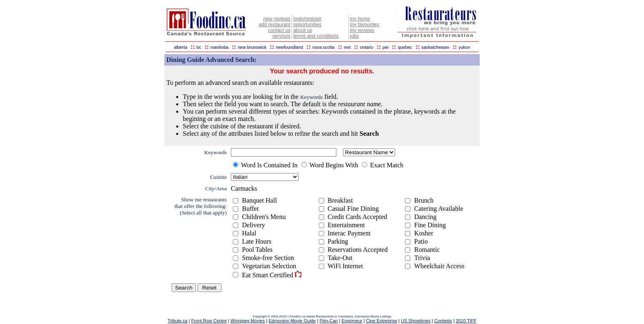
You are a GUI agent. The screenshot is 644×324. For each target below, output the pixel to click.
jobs (354, 36)
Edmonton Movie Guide (292, 321)
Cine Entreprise (382, 321)
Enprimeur (352, 321)
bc (199, 47)
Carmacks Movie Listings (373, 316)
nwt (347, 47)
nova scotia (324, 47)
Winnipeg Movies (248, 321)
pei (386, 47)
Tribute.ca (178, 321)
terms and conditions (316, 36)
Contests (443, 321)
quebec (405, 47)
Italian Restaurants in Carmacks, (331, 316)
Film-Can (329, 321)
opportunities (307, 25)
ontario (367, 47)
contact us (279, 30)
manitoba (219, 47)
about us (303, 30)
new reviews (277, 19)
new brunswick (252, 47)
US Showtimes (416, 321)
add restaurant (275, 25)
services (281, 36)
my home (360, 19)
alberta (181, 47)
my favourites (365, 25)
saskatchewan (435, 47)
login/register (307, 19)
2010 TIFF (466, 321)
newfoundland (289, 47)
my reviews (362, 30)
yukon (464, 47)
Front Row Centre (209, 321)
